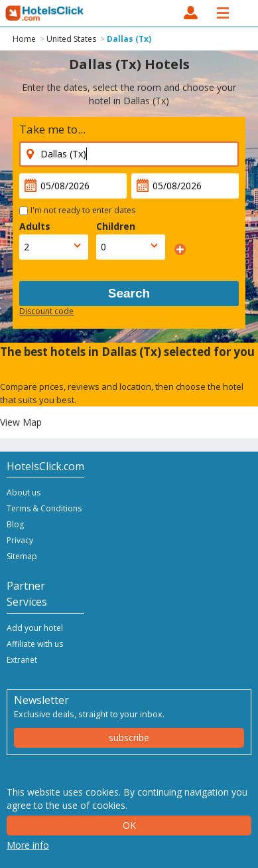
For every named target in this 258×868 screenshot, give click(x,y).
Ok (129, 825)
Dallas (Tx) (129, 39)
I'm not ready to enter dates (83, 210)
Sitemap (22, 556)
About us (24, 492)
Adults (35, 226)
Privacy (20, 540)
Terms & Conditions (44, 508)
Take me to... (52, 129)
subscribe (129, 738)
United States (71, 39)
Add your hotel (35, 628)
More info (28, 845)
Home (24, 39)
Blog (15, 524)
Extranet (22, 660)
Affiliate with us (35, 644)
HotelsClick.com (45, 13)
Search (129, 293)
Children (116, 226)
